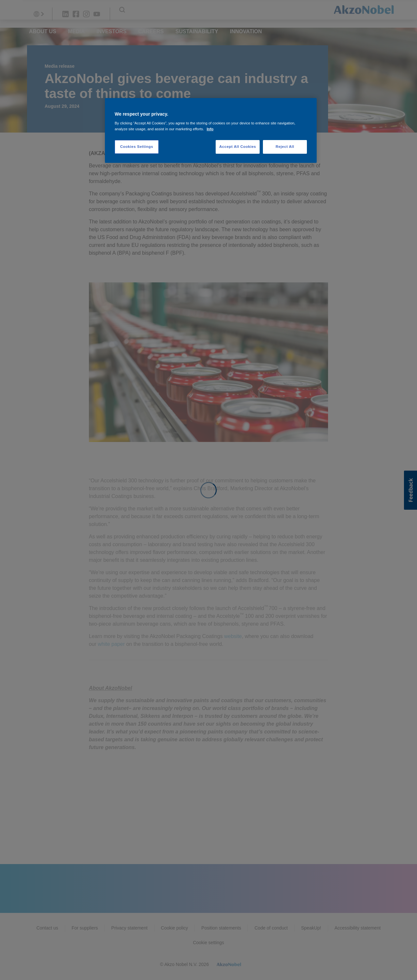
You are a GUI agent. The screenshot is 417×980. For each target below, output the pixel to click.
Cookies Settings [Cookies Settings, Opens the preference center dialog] (137, 147)
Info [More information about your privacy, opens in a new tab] (210, 129)
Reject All (285, 147)
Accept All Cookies (238, 147)
